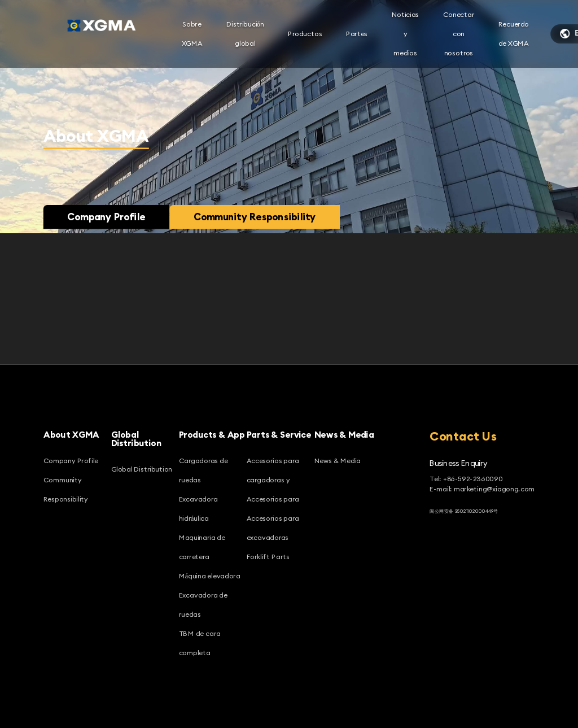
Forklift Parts (268, 557)
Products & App (212, 435)
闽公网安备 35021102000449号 (464, 511)
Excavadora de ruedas (203, 605)
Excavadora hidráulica (198, 509)
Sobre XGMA (192, 34)
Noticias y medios (405, 34)
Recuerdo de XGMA (514, 34)
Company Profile (106, 217)
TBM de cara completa (200, 643)
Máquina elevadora (210, 576)
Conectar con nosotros (459, 34)
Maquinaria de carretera (202, 547)
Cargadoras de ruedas (203, 470)
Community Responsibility (255, 217)
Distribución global (245, 34)
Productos (305, 34)
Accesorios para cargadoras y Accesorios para (273, 480)
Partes (357, 34)
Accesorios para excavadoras (273, 528)
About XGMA (71, 435)
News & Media (344, 435)
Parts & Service (279, 435)
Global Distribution (136, 439)
